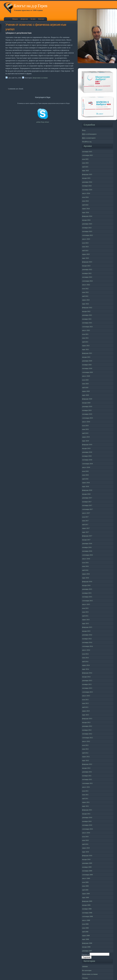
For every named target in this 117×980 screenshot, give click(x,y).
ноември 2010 (87, 821)
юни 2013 (85, 703)
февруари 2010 (87, 855)
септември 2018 (87, 464)
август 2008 (86, 920)
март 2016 (86, 578)
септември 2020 (87, 372)
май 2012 (85, 753)
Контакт (41, 19)
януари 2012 (86, 768)
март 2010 (86, 852)
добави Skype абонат (43, 122)
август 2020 (86, 376)
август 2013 (86, 696)
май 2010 (85, 844)
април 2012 (86, 757)
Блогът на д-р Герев (31, 6)
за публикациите (89, 134)
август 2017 (86, 513)
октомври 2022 (87, 277)
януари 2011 (86, 814)
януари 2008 (86, 947)
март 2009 (86, 897)
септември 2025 (87, 155)
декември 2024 (87, 182)
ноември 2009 (87, 867)
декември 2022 (87, 269)
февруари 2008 (87, 943)
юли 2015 (85, 608)
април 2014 (86, 665)
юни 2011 (85, 795)
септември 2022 (87, 281)
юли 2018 (85, 471)
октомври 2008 (87, 913)
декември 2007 (87, 951)
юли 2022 (85, 289)
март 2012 (86, 760)
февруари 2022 (87, 307)
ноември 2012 (87, 730)
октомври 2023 (87, 231)
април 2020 (86, 391)
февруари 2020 (87, 399)
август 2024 (86, 193)
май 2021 (85, 342)
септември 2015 (87, 601)
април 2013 (86, 711)
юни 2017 (85, 521)
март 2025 (86, 170)
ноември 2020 (87, 365)
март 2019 (86, 441)
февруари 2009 (87, 901)
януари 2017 (86, 540)
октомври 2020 (87, 368)
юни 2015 (85, 612)
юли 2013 (85, 700)
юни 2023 (85, 247)
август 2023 (86, 239)
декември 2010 (87, 817)
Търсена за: (85, 954)
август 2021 (86, 330)
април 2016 (86, 574)
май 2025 (85, 167)
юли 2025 (85, 159)
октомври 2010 (87, 825)
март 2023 (86, 258)
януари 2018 (86, 494)
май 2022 (85, 296)
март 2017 (86, 532)
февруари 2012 (87, 764)
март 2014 (86, 669)
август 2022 (86, 285)
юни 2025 (85, 163)
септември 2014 (87, 646)
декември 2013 (87, 680)
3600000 (85, 967)
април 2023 (86, 254)
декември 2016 (87, 543)
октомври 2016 (87, 551)
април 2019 (86, 437)
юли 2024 (85, 197)
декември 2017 (87, 498)
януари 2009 (86, 905)
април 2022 (86, 300)
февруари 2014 (87, 673)
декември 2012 (87, 726)
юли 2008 (85, 924)
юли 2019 (85, 426)
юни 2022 (85, 292)
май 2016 (85, 570)
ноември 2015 (87, 593)
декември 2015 (87, 589)
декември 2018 (87, 452)
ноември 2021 (87, 319)
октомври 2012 (87, 734)
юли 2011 (85, 791)
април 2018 (86, 483)
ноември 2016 (87, 547)
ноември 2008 (87, 909)
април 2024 (86, 209)
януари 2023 (86, 266)
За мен (33, 19)
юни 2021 (85, 338)
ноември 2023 (87, 228)
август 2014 (86, 650)
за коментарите (89, 138)
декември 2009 (87, 863)
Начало (15, 19)
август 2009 (86, 878)
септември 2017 (87, 509)
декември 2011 (87, 772)
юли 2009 (85, 882)
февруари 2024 (87, 216)
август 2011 (86, 787)
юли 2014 (85, 654)
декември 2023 (87, 224)
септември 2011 (87, 783)
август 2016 (86, 559)
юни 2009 (85, 886)
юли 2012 (85, 745)
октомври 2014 (87, 642)
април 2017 (86, 528)
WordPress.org (87, 142)
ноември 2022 (87, 273)
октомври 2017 (87, 505)
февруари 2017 (87, 536)
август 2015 (86, 604)
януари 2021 (86, 357)
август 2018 (86, 467)
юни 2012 (85, 749)
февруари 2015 (87, 627)
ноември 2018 (87, 456)
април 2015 (86, 620)
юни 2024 (85, 201)
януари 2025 (86, 178)
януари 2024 (86, 220)
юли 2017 (85, 517)
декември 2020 (87, 361)
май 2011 (85, 798)
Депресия (24, 19)
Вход (84, 130)
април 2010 (86, 848)
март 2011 (85, 806)
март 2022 (86, 304)
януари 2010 (86, 859)
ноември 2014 (87, 639)
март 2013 (86, 715)
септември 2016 (87, 555)
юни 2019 (85, 429)
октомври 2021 (87, 323)
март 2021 (86, 349)
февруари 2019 (87, 444)
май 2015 (85, 616)
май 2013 (85, 707)
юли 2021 (85, 334)
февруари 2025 (87, 174)
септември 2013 (87, 692)
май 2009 (85, 890)
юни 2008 (85, 928)
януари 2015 (86, 631)
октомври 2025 (87, 152)
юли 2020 (85, 380)
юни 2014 (85, 658)
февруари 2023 (87, 262)
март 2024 (86, 212)
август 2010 (86, 833)
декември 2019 (87, 406)
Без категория (87, 970)
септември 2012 (87, 738)
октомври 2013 (87, 688)
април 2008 (86, 935)
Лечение (85, 978)
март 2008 (86, 939)
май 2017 (85, 524)
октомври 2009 (87, 871)
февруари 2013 (87, 718)
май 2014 (85, 661)
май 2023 (85, 250)
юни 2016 (85, 566)
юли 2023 (85, 243)
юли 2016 (85, 563)
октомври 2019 (87, 414)
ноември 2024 (87, 186)
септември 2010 (87, 829)
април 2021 (86, 346)
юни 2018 (85, 475)
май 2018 (85, 479)
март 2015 (86, 623)
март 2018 (86, 486)
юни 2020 (85, 384)
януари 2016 (86, 585)
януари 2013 (86, 722)
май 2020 (85, 387)
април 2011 (86, 802)
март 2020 (86, 395)
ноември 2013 (87, 684)
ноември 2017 (87, 502)
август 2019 (86, 422)
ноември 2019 (87, 410)
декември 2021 (87, 315)
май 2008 (85, 932)
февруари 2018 (87, 490)
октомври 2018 (87, 460)
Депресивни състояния (40, 78)
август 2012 (86, 741)
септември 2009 (87, 875)
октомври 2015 (87, 597)
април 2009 (86, 894)
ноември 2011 (87, 776)
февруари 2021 (87, 353)
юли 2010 (85, 837)
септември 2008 (87, 916)
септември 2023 (87, 235)
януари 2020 (86, 403)
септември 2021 (87, 327)
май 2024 (85, 205)
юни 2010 (85, 840)
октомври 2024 (87, 190)
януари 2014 (86, 677)
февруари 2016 (87, 581)
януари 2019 (86, 448)
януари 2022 (86, 311)
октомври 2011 (87, 779)
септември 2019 (87, 418)
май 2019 (85, 433)
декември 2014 (87, 635)
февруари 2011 (87, 810)
